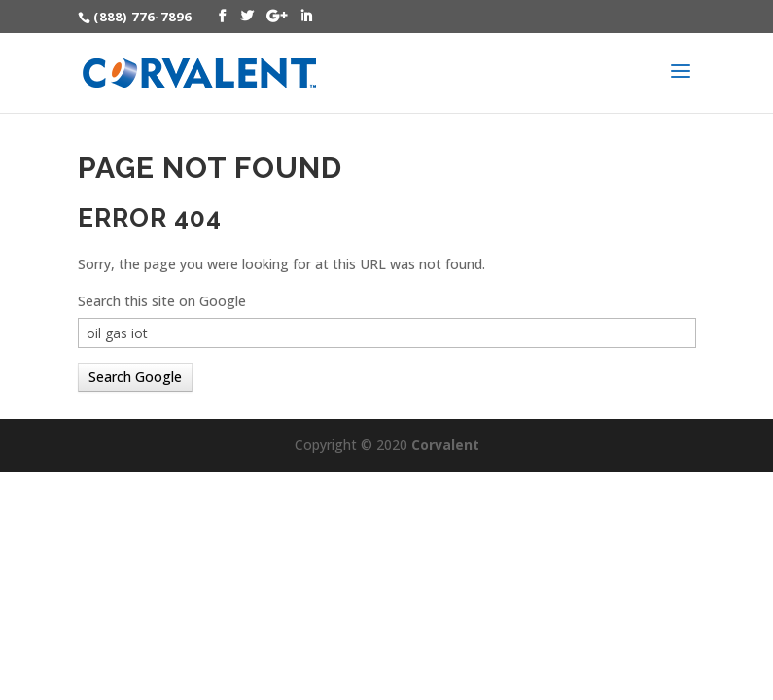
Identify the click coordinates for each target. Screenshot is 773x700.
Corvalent (445, 445)
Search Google (135, 377)
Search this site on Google (162, 301)
